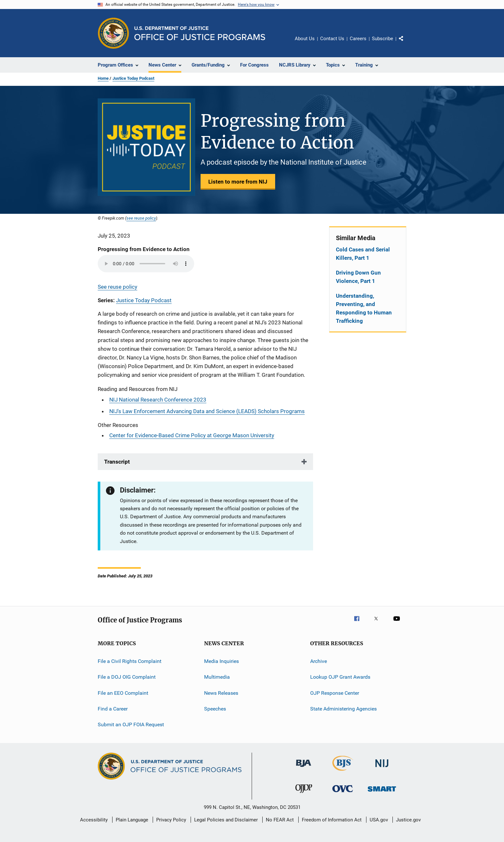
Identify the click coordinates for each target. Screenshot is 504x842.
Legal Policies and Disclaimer (226, 820)
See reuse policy (117, 287)
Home (103, 78)
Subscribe (382, 39)
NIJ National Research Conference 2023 (158, 400)
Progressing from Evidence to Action (144, 249)
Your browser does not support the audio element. (146, 264)
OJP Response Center (335, 693)
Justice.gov (408, 820)
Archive (319, 661)
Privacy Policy (171, 820)
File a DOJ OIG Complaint (127, 677)
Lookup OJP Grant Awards (340, 677)
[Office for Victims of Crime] (343, 793)
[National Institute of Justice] (382, 768)
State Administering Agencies (343, 709)
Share (406, 43)
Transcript (117, 462)
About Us (305, 39)
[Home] (200, 33)
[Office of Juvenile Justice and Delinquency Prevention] (304, 794)
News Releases (221, 693)
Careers (358, 39)
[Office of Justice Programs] (113, 33)
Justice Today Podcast (133, 78)
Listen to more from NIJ (238, 182)
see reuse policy (141, 218)
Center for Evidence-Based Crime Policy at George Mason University (192, 435)
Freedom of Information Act (332, 820)
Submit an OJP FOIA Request (131, 724)
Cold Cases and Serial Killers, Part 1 (363, 254)
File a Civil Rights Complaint (130, 661)
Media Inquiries (221, 661)
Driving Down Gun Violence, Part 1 (358, 277)
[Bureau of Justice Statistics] (343, 772)
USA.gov (379, 820)
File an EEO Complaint (123, 693)
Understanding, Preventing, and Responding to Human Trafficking (364, 308)
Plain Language (132, 820)
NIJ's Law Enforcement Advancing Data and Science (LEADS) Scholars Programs (207, 411)
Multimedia (217, 677)
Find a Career (113, 709)
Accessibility (94, 820)
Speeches (215, 709)
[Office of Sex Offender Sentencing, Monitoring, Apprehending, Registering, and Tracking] (382, 793)
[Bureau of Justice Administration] (304, 768)
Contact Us (332, 39)
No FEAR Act (280, 820)
